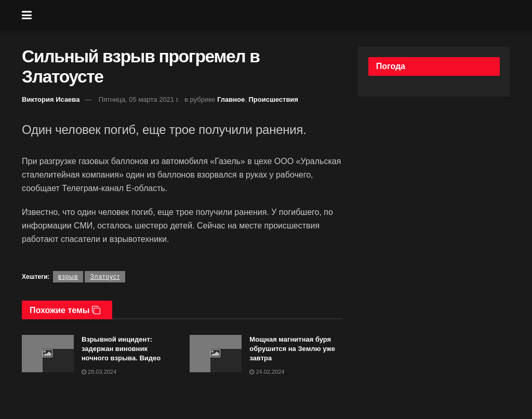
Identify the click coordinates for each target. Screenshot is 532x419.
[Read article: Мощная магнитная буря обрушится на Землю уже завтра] (216, 354)
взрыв (68, 277)
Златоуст (105, 277)
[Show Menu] (27, 16)
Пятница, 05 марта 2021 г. (139, 99)
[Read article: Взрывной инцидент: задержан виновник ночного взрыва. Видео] (48, 354)
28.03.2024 (99, 372)
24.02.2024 (267, 372)
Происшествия (273, 99)
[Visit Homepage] (274, 16)
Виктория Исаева (51, 99)
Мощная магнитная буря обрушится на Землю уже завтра (292, 349)
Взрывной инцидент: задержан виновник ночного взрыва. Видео (121, 349)
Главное (231, 99)
